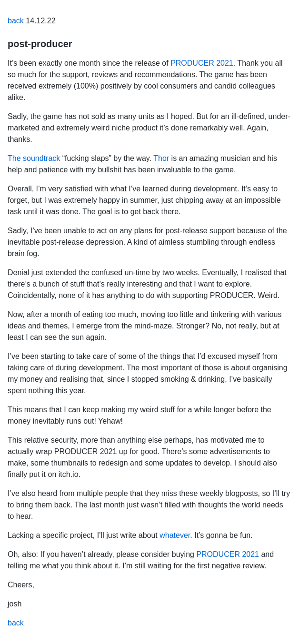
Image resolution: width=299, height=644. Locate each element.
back (16, 21)
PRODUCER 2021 (202, 63)
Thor (161, 158)
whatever (175, 535)
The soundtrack (34, 158)
